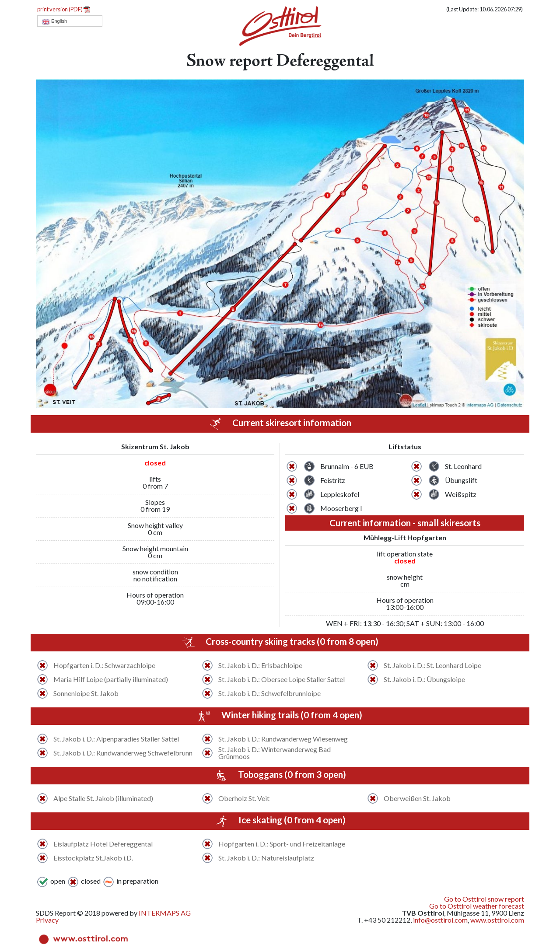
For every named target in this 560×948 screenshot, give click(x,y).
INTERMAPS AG (165, 913)
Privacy (47, 920)
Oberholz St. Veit (244, 798)
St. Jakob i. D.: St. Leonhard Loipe (432, 665)
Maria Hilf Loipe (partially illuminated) (111, 679)
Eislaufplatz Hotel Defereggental (103, 844)
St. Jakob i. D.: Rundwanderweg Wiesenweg (283, 739)
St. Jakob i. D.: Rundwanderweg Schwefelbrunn (123, 753)
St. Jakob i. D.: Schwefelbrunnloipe (269, 693)
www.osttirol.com (497, 920)
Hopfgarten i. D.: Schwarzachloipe (104, 665)
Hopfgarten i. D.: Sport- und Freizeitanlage (282, 844)
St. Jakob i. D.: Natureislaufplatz (266, 858)
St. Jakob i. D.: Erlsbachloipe (260, 665)
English (54, 21)
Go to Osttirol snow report (484, 899)
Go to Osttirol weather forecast (477, 906)
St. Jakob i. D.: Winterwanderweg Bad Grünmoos (275, 753)
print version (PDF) (64, 9)
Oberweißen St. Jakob (417, 798)
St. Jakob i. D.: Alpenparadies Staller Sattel (116, 739)
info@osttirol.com (440, 920)
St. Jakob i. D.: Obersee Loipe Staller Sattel (282, 679)
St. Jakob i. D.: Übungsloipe (424, 679)
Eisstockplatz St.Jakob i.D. (93, 858)
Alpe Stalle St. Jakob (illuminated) (103, 798)
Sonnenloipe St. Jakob (86, 693)
